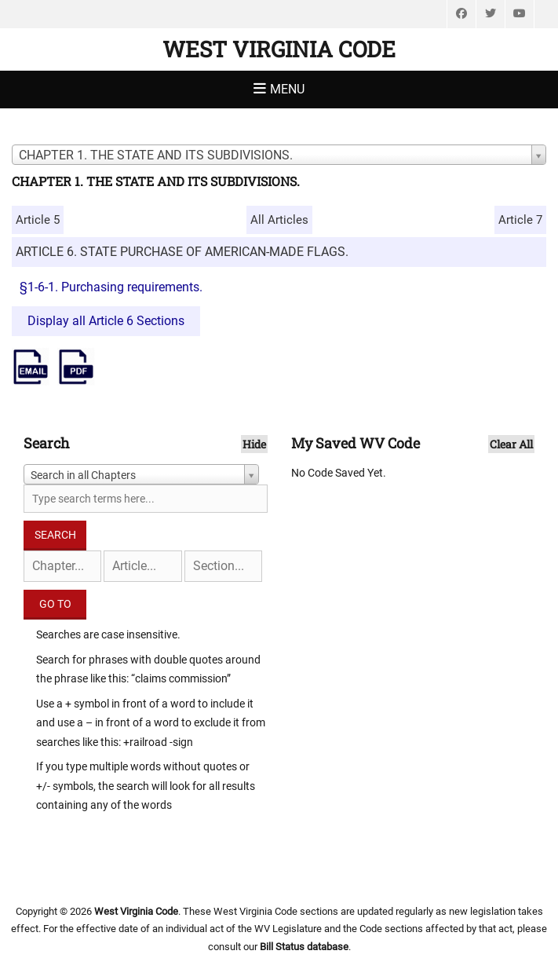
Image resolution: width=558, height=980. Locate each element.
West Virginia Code (279, 49)
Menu (287, 89)
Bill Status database (304, 947)
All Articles (279, 220)
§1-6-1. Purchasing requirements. (111, 287)
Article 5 (38, 220)
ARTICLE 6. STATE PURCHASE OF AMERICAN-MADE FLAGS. (182, 252)
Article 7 (520, 220)
